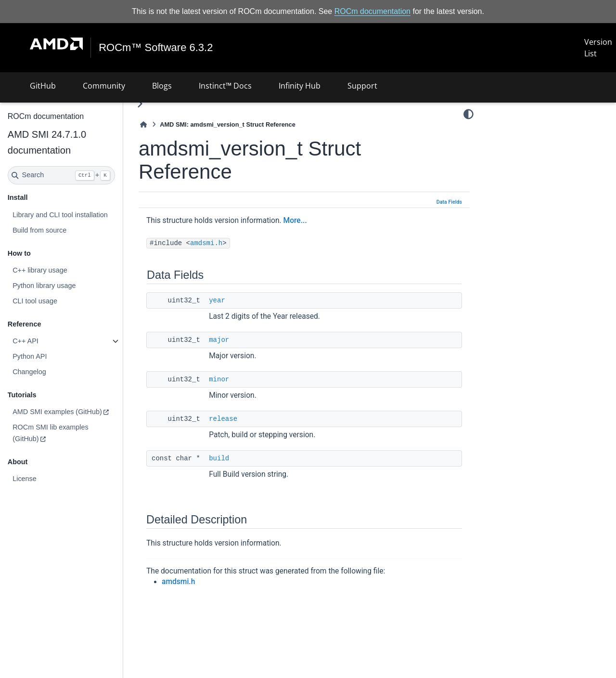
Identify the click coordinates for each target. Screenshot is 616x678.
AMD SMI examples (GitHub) (57, 412)
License (25, 479)
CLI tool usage (35, 301)
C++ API (26, 341)
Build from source (39, 230)
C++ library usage (40, 270)
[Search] (61, 175)
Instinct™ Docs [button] (225, 86)
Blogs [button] (162, 86)
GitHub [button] (43, 86)
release (223, 419)
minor (219, 379)
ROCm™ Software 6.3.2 (156, 48)
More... (295, 221)
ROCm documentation (372, 11)
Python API (30, 356)
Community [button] (104, 86)
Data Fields (449, 202)
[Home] (143, 124)
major (219, 340)
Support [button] (362, 86)
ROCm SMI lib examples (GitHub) (51, 433)
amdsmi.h (206, 243)
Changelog (29, 372)
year (217, 300)
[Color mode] (468, 114)
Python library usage (44, 286)
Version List (598, 48)
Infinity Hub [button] (300, 86)
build (219, 458)
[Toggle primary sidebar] (140, 104)
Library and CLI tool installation (60, 215)
